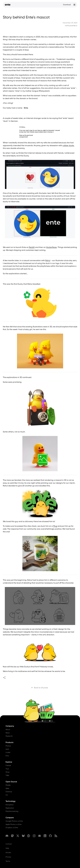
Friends (8, 765)
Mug (55, 526)
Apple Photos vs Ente (14, 824)
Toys (7, 769)
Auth (7, 749)
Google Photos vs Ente (14, 821)
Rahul (48, 260)
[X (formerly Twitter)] (18, 836)
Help (7, 848)
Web (7, 788)
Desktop (9, 792)
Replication (10, 808)
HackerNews (51, 247)
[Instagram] (34, 836)
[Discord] (7, 836)
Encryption (10, 805)
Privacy (8, 857)
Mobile (8, 785)
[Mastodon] (12, 836)
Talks (7, 775)
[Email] (40, 836)
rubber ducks (68, 145)
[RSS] (56, 836)
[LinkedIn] (45, 836)
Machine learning (12, 811)
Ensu (7, 756)
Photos (8, 746)
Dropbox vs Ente (12, 828)
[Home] (8, 5)
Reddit (32, 247)
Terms (8, 861)
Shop (8, 772)
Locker (8, 752)
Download (67, 5)
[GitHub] (50, 836)
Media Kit (9, 736)
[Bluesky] (23, 836)
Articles (8, 852)
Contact (9, 844)
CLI (7, 795)
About (8, 729)
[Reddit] (29, 836)
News (8, 733)
